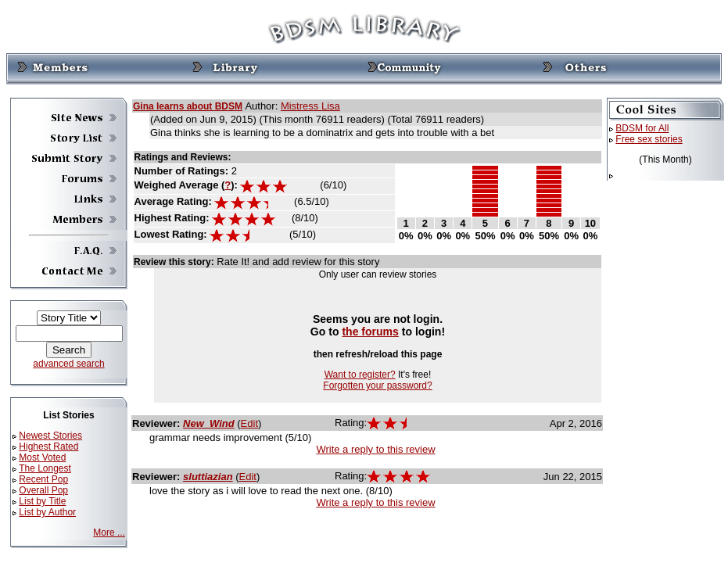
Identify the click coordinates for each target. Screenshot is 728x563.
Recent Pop (43, 479)
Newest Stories (50, 436)
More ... (109, 533)
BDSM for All (642, 128)
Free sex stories (649, 139)
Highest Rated (48, 446)
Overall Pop (43, 490)
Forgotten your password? (377, 385)
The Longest (45, 468)
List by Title (42, 501)
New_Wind (209, 423)
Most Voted (42, 457)
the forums (370, 332)
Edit (249, 423)
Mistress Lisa (310, 106)
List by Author (47, 512)
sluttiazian (208, 477)
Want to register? (360, 375)
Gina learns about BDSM (188, 106)
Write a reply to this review (375, 449)
